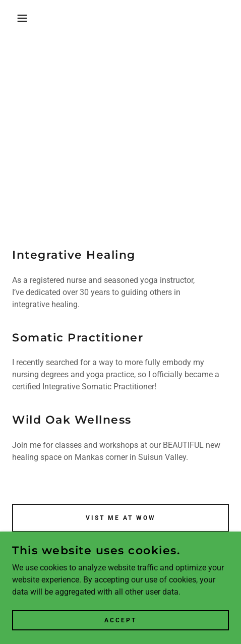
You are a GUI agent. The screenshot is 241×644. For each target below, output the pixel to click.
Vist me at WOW (121, 518)
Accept (120, 620)
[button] (17, 18)
